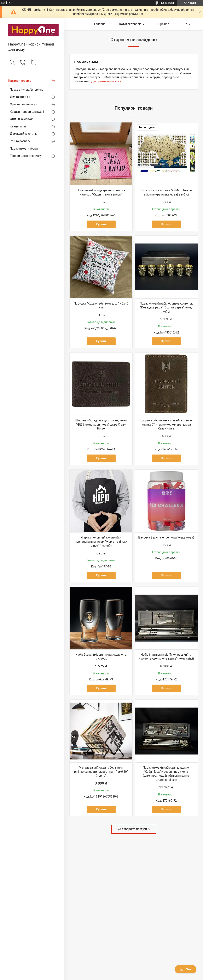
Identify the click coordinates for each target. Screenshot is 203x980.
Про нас (164, 24)
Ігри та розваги (20, 141)
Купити (101, 224)
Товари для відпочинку (26, 156)
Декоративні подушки (106, 81)
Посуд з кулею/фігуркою (27, 90)
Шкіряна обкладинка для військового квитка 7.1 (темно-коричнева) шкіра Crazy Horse (166, 424)
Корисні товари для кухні (27, 112)
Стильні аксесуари (23, 119)
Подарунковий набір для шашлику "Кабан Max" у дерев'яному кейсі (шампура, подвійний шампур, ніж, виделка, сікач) (166, 774)
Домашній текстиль (23, 134)
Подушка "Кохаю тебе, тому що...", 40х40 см (101, 306)
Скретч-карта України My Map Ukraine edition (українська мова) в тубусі (166, 192)
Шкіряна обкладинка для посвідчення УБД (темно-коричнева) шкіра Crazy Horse (101, 424)
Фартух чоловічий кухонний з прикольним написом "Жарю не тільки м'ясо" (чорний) (101, 542)
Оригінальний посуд (24, 104)
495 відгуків (167, 3)
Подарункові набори (24, 149)
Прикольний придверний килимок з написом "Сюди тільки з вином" (101, 192)
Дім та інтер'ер (20, 97)
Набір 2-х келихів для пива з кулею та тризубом (101, 657)
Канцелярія (18, 126)
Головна (100, 24)
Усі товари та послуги (132, 829)
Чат (186, 969)
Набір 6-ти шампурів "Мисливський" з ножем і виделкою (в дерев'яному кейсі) (166, 657)
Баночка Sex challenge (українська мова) (166, 537)
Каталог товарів (20, 81)
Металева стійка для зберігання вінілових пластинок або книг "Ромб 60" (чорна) (101, 772)
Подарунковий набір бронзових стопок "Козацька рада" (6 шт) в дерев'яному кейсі (166, 308)
